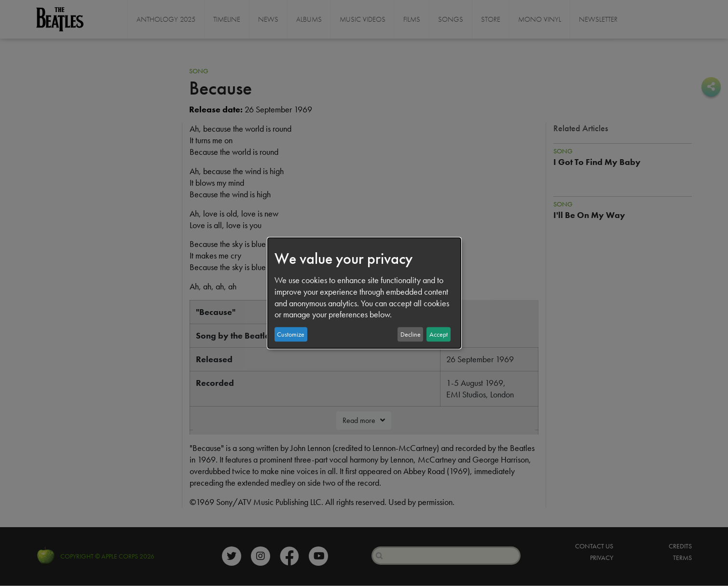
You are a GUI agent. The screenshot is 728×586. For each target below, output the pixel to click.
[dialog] (364, 293)
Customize (291, 334)
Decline (411, 334)
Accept (439, 334)
